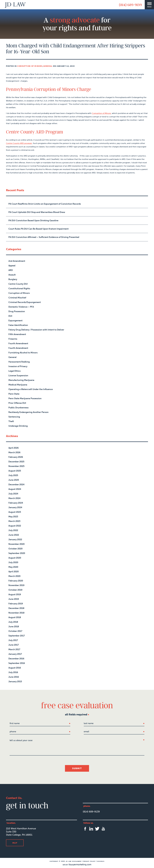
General (48, 66)
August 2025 (15, 471)
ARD (11, 270)
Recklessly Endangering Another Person (28, 412)
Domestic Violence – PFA (21, 307)
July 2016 (13, 672)
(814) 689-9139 (130, 5)
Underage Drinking (18, 426)
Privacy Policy (89, 861)
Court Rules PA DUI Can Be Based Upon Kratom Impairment (38, 229)
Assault (12, 275)
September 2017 (17, 636)
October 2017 (15, 631)
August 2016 (15, 668)
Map (15, 843)
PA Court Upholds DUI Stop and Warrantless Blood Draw (37, 212)
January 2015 (15, 682)
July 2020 (13, 562)
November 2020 (16, 544)
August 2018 (15, 617)
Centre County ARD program (19, 143)
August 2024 (15, 489)
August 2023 (15, 512)
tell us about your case (21, 740)
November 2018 (16, 613)
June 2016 (14, 677)
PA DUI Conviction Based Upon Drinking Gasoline (33, 220)
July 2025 (13, 475)
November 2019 (16, 585)
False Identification (18, 325)
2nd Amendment (17, 261)
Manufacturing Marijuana (21, 380)
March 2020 (14, 576)
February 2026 (16, 457)
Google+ (101, 861)
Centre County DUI (18, 284)
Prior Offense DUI (17, 403)
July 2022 (13, 530)
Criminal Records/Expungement (25, 302)
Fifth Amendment (17, 334)
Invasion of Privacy (18, 366)
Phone (13, 732)
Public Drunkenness (18, 408)
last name (89, 723)
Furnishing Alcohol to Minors (23, 353)
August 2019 (15, 594)
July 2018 (13, 622)
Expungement (15, 321)
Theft (11, 421)
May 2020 (13, 567)
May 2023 (13, 517)
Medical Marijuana (18, 385)
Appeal (12, 266)
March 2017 (14, 649)
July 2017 (13, 640)
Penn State (14, 394)
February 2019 (16, 604)
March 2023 (14, 521)
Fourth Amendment (18, 343)
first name (15, 723)
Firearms (13, 339)
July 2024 (13, 494)
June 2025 (14, 480)
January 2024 (15, 507)
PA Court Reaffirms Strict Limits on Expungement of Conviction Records (45, 204)
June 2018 (14, 627)
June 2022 (14, 535)
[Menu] (149, 5)
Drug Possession (17, 311)
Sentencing (14, 417)
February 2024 (16, 503)
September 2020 (17, 553)
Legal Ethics (14, 371)
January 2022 (15, 539)
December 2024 (16, 485)
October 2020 (15, 549)
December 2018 (16, 608)
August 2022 (15, 526)
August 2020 (15, 558)
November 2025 (16, 466)
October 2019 (15, 590)
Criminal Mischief (17, 298)
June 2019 (14, 599)
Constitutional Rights (19, 288)
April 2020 (14, 572)
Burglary (13, 279)
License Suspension (18, 376)
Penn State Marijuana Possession (25, 398)
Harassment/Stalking (19, 362)
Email (86, 732)
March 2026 (14, 452)
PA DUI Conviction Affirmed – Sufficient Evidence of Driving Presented (44, 237)
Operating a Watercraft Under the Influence (31, 389)
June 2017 (14, 645)
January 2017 (15, 654)
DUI (10, 316)
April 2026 (14, 448)
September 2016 (17, 663)
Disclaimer (77, 861)
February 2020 (16, 581)
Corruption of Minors (30, 66)
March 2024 (14, 498)
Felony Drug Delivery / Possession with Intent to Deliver (36, 330)
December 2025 (16, 462)
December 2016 (16, 659)
